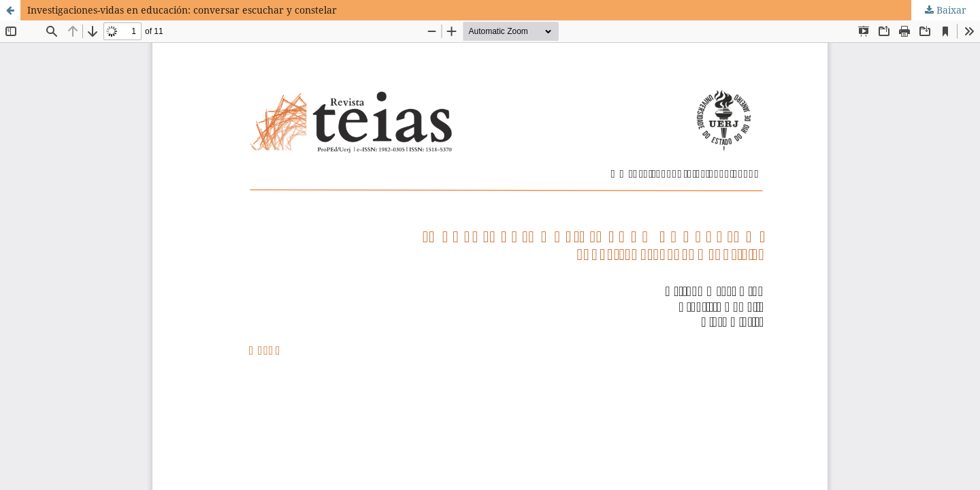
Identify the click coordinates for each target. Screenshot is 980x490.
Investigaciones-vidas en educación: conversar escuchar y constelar (182, 10)
